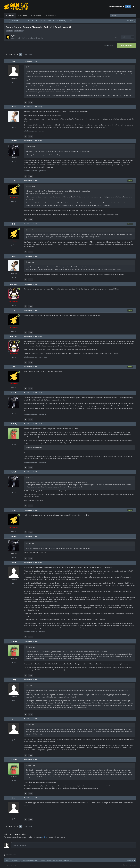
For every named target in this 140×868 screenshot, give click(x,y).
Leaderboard (37, 16)
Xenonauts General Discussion (34, 38)
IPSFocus (14, 865)
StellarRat (14, 141)
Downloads (52, 16)
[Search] (117, 16)
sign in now (45, 837)
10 (14, 584)
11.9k (14, 201)
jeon (14, 61)
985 (14, 445)
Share (116, 37)
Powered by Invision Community (128, 865)
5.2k (14, 305)
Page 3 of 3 (28, 54)
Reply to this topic (127, 46)
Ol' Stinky (14, 424)
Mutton (14, 563)
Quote (30, 102)
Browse (10, 16)
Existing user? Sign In (117, 7)
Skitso (14, 107)
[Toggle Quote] (27, 67)
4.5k (14, 162)
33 (14, 701)
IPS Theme (7, 865)
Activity (23, 16)
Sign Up (128, 7)
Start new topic (109, 46)
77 (14, 82)
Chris (15, 36)
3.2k (14, 128)
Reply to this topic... (20, 845)
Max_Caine (14, 284)
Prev (11, 54)
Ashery (14, 680)
